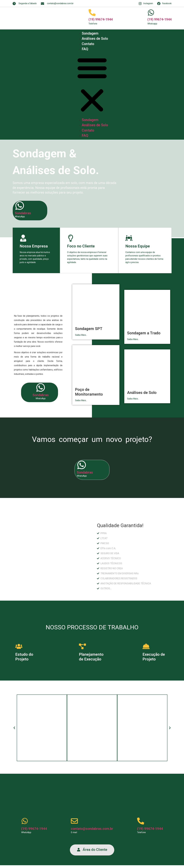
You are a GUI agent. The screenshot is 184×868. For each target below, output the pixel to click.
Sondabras (23, 213)
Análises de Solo (95, 39)
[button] (92, 85)
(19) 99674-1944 (101, 19)
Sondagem (90, 33)
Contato (88, 44)
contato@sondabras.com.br (92, 829)
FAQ (85, 49)
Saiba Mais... (81, 335)
